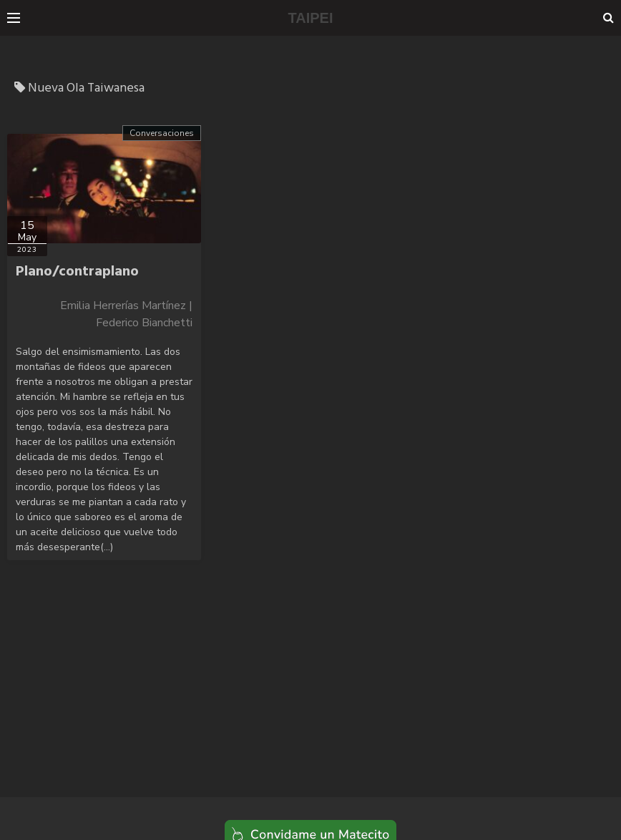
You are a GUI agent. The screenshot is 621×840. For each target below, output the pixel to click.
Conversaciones (162, 133)
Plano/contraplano (77, 272)
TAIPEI (311, 18)
